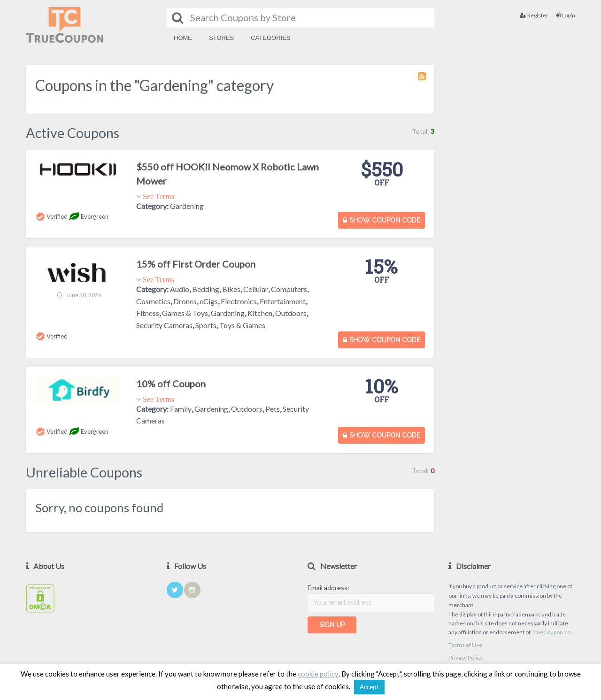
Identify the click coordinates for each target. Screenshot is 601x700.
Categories (270, 38)
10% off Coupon (171, 384)
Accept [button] (369, 687)
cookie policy (318, 674)
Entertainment (283, 301)
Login (566, 15)
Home (183, 38)
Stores (221, 38)
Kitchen (260, 313)
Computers (289, 289)
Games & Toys (185, 313)
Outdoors (291, 313)
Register (534, 15)
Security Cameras (164, 325)
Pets (273, 409)
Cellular (256, 289)
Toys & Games (242, 325)
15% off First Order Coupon (196, 264)
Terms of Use (465, 645)
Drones (185, 301)
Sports (206, 325)
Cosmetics (153, 301)
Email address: (328, 588)
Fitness (148, 313)
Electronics (239, 301)
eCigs (209, 301)
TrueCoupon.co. (552, 632)
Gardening (187, 206)
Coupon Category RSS (423, 81)
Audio (180, 289)
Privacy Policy (466, 658)
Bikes (231, 289)
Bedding (206, 289)
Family (181, 409)
